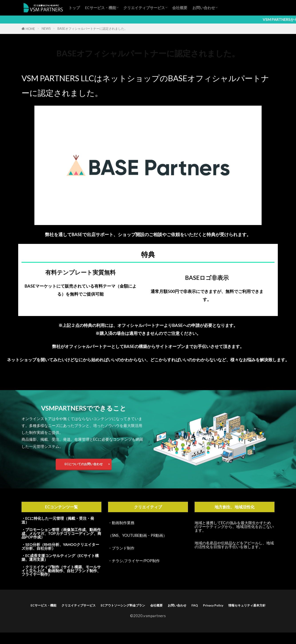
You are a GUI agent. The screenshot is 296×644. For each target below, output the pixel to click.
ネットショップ (100, 66)
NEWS (46, 29)
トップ (74, 8)
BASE (23, 66)
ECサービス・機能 (101, 8)
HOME (30, 29)
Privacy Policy (120, 616)
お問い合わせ (204, 8)
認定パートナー (131, 66)
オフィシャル (79, 66)
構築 (116, 66)
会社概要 (180, 8)
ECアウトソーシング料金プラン (161, 609)
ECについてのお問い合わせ (84, 465)
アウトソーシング (56, 66)
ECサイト (35, 66)
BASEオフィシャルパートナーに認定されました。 (92, 29)
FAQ (253, 609)
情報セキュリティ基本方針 (164, 616)
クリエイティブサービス (144, 8)
